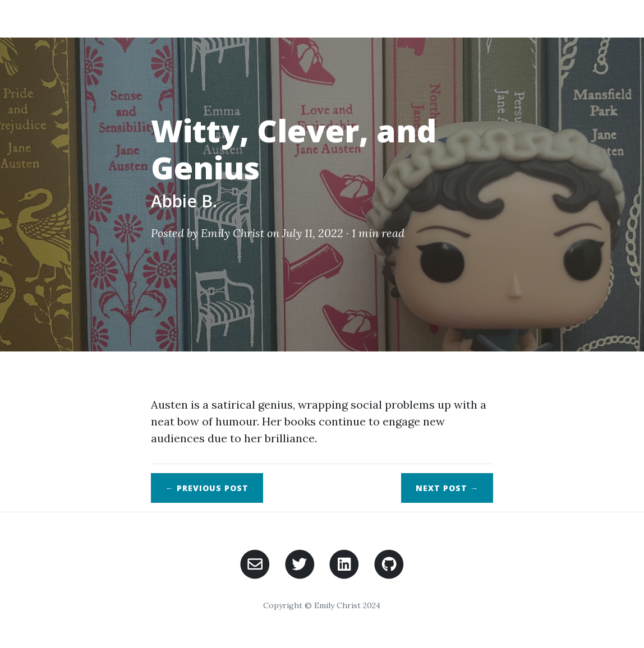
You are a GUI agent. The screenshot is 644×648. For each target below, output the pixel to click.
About (433, 18)
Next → (447, 488)
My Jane (95, 18)
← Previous (207, 488)
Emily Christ (233, 233)
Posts (483, 18)
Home (385, 18)
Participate (545, 18)
